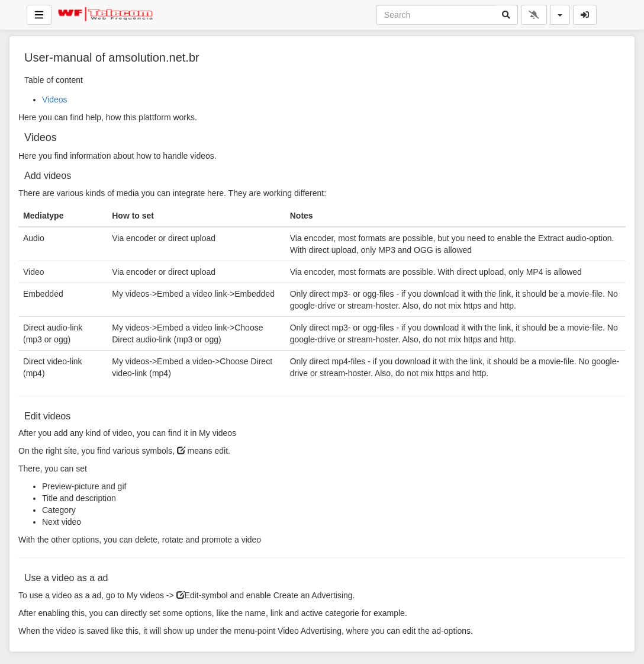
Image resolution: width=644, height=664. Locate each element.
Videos (55, 100)
